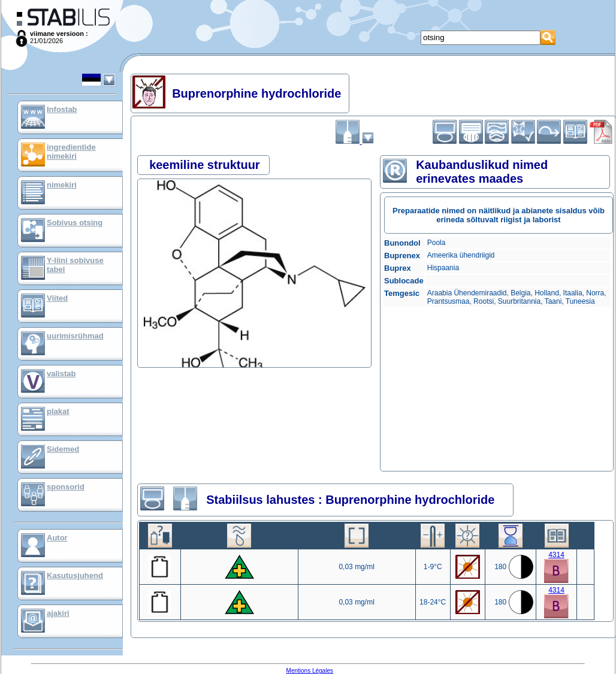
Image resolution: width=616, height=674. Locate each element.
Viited (57, 298)
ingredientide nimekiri (71, 152)
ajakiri (58, 613)
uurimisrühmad (75, 336)
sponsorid (66, 487)
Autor (57, 538)
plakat (58, 411)
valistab (61, 374)
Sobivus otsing (75, 223)
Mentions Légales (310, 671)
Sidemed (63, 449)
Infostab (62, 109)
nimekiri (62, 185)
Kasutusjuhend (75, 575)
